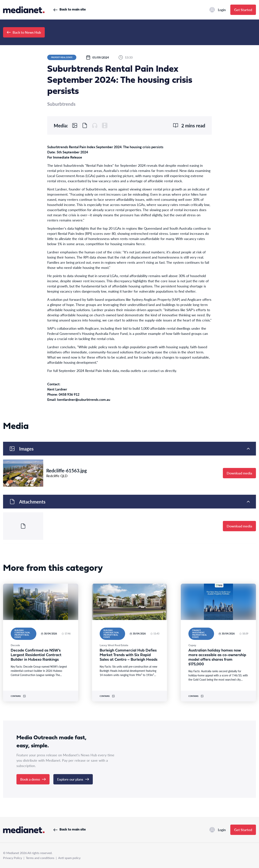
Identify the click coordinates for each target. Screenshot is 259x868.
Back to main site (70, 10)
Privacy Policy (13, 858)
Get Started (243, 10)
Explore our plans (73, 779)
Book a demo (33, 779)
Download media (239, 473)
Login (218, 10)
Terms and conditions (40, 858)
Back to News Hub (24, 32)
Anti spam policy (69, 858)
